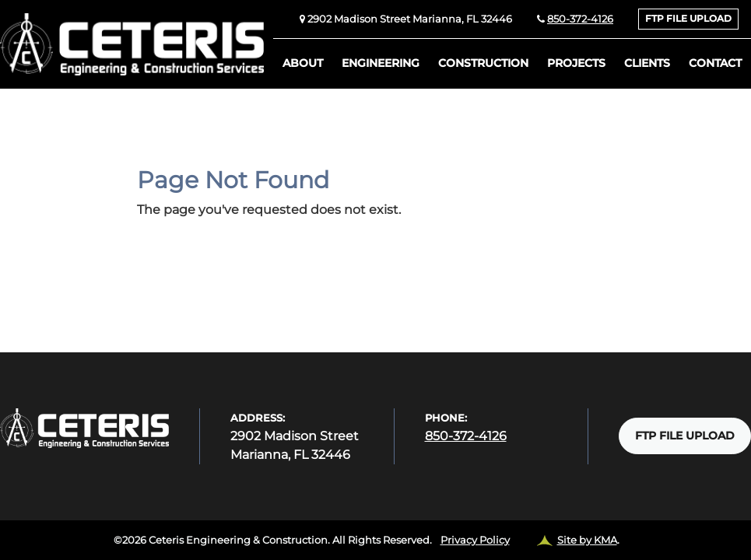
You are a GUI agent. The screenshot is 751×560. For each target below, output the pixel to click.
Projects (576, 63)
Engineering (381, 63)
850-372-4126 (580, 19)
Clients (647, 63)
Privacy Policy (475, 540)
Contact (715, 63)
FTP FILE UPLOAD (688, 19)
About (303, 63)
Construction (483, 63)
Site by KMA (587, 540)
